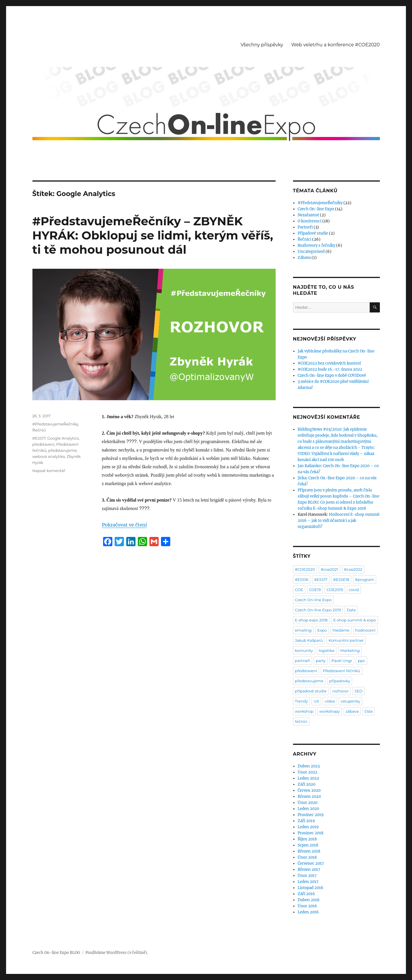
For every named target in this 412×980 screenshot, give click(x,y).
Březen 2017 (309, 870)
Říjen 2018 (307, 839)
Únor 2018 (307, 857)
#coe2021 (329, 569)
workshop (304, 711)
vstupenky (350, 701)
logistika (327, 650)
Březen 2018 (309, 851)
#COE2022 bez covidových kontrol (329, 363)
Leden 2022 (308, 778)
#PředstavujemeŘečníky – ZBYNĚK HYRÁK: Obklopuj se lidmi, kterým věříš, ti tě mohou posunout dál (153, 235)
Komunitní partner (346, 640)
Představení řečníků (341, 671)
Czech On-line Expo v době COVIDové (332, 375)
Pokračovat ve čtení (124, 525)
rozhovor (341, 691)
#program (365, 579)
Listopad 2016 (311, 888)
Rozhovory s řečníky (316, 245)
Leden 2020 (308, 809)
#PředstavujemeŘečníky (55, 424)
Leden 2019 (308, 827)
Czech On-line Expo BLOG (56, 953)
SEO (358, 691)
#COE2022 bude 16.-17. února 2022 (330, 369)
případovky (340, 681)
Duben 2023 (309, 766)
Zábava (304, 258)
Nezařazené (308, 215)
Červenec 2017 (311, 863)
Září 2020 (306, 784)
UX (316, 701)
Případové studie (313, 233)
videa (330, 701)
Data (351, 610)
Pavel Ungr (342, 661)
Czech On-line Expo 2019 (318, 610)
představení (43, 444)
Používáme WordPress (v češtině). (117, 953)
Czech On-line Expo (316, 209)
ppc (361, 661)
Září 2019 (306, 821)
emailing (303, 630)
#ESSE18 (341, 579)
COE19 (315, 590)
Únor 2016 (307, 906)
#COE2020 (305, 569)
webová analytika (49, 456)
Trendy (302, 701)
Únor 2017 (307, 876)
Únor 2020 (307, 803)
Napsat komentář (49, 471)
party (321, 661)
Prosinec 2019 (311, 815)
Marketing (350, 650)
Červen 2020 (309, 790)
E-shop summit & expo (355, 620)
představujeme (63, 450)
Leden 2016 (308, 912)
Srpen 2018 (308, 845)
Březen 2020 (309, 797)
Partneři (305, 227)
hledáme (341, 630)
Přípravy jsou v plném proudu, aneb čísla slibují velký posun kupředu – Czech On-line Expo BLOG (338, 496)
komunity (304, 650)
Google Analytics (63, 438)
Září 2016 (306, 894)
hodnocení (365, 630)
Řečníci (39, 430)
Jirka (302, 478)
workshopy (330, 711)
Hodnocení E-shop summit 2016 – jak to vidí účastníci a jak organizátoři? (339, 521)
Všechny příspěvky (262, 45)
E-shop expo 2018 (311, 620)
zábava (352, 711)
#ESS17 (39, 438)
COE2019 (335, 590)
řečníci (301, 721)
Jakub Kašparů (309, 640)
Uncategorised (311, 252)
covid (354, 590)
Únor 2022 (307, 772)
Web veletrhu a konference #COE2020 (336, 45)
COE (299, 590)
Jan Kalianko (309, 466)
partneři (303, 661)
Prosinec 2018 (311, 833)
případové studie (311, 691)
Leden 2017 (308, 882)
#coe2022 (353, 569)
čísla (369, 711)
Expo (322, 630)
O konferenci (310, 221)
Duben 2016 (309, 900)
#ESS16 (302, 579)
